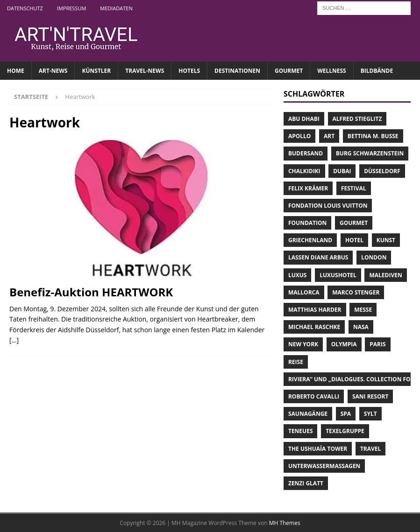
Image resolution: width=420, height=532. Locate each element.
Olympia (344, 344)
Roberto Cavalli (314, 396)
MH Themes (285, 523)
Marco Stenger (356, 292)
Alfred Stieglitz (357, 119)
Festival (354, 188)
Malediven (385, 275)
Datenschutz (25, 8)
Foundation (307, 223)
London (374, 257)
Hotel (354, 240)
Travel (370, 449)
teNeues (301, 431)
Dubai (342, 171)
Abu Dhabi (304, 119)
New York (303, 344)
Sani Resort (370, 396)
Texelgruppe (345, 431)
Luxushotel (338, 275)
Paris (377, 344)
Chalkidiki (304, 171)
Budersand (306, 153)
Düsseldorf (382, 171)
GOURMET (289, 71)
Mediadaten (116, 8)
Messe (363, 310)
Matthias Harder (315, 310)
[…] (14, 340)
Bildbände (377, 71)
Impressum (71, 8)
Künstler (96, 71)
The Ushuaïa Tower (318, 449)
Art (329, 136)
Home (16, 71)
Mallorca (304, 292)
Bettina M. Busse (373, 136)
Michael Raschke (314, 327)
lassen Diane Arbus (318, 257)
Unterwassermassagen (324, 466)
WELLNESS (332, 71)
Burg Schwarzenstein (370, 153)
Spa (346, 414)
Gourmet (354, 223)
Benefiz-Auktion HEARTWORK (91, 292)
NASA (361, 327)
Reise (296, 362)
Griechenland (310, 240)
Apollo (299, 136)
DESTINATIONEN (237, 71)
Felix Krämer (308, 188)
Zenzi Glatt (306, 483)
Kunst (386, 240)
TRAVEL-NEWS (145, 71)
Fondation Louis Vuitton (328, 206)
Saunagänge (308, 414)
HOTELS (189, 71)
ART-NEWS (53, 71)
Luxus (298, 275)
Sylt (370, 414)
